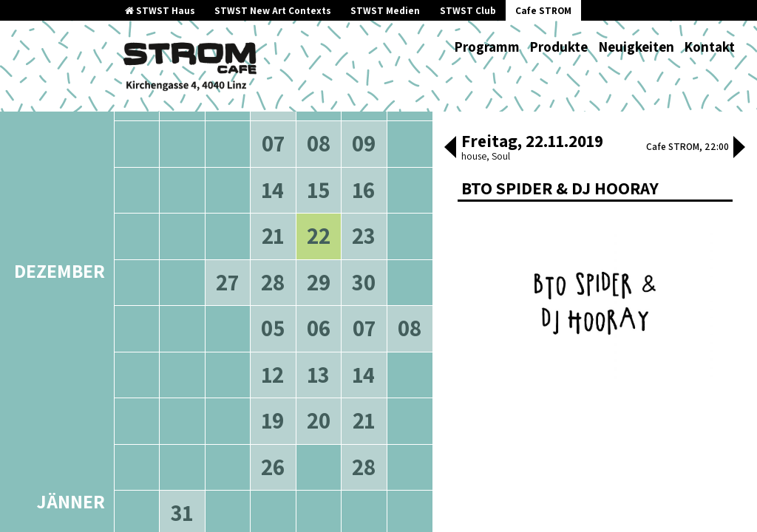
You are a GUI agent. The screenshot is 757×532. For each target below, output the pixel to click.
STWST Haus (160, 11)
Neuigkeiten (636, 47)
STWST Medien (385, 11)
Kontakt (709, 47)
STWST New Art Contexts (273, 11)
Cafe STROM (543, 11)
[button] (450, 149)
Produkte (559, 47)
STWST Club (468, 11)
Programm (487, 47)
